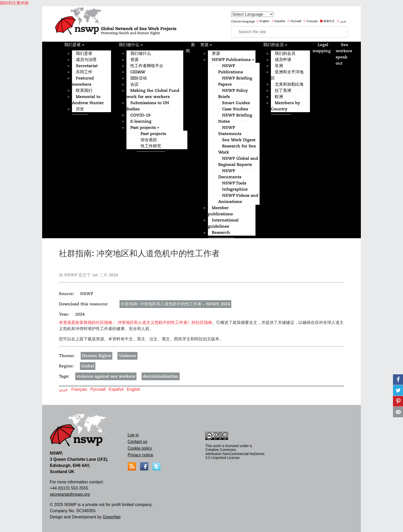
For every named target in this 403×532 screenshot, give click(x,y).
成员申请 (283, 60)
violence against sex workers (106, 376)
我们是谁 (74, 45)
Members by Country (285, 106)
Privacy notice (141, 455)
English (264, 21)
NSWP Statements (230, 131)
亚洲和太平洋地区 (287, 75)
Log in (133, 435)
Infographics (235, 189)
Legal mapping (322, 48)
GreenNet (111, 517)
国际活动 (139, 78)
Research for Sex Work (237, 149)
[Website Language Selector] (252, 14)
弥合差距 (149, 140)
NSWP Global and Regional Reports (238, 162)
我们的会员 (275, 45)
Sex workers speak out (344, 54)
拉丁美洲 (283, 91)
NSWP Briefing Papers (235, 81)
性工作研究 (151, 146)
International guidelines (223, 223)
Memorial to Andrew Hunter (88, 100)
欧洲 (279, 97)
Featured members (83, 81)
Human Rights (97, 356)
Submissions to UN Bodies (148, 106)
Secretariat (87, 66)
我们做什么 (131, 45)
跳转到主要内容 (14, 3)
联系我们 (84, 91)
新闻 (190, 48)
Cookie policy (140, 448)
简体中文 (329, 21)
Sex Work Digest (239, 140)
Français (312, 21)
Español (280, 21)
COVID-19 (140, 115)
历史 (80, 109)
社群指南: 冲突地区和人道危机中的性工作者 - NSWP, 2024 (175, 304)
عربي (343, 21)
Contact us (138, 442)
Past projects (145, 128)
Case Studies (235, 109)
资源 (134, 60)
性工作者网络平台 (147, 66)
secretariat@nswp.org (70, 494)
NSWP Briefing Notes (235, 118)
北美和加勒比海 (289, 84)
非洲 (279, 66)
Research (221, 233)
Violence (127, 356)
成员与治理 (86, 60)
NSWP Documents (230, 174)
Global (88, 366)
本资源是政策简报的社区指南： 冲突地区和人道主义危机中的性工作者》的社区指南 (135, 322)
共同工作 (84, 72)
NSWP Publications (233, 60)
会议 (134, 84)
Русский (296, 21)
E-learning (141, 121)
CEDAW (138, 72)
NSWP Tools (234, 183)
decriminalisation (161, 376)
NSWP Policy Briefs (233, 94)
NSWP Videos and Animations (238, 199)
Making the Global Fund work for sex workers (153, 94)
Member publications (220, 211)
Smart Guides (236, 103)
